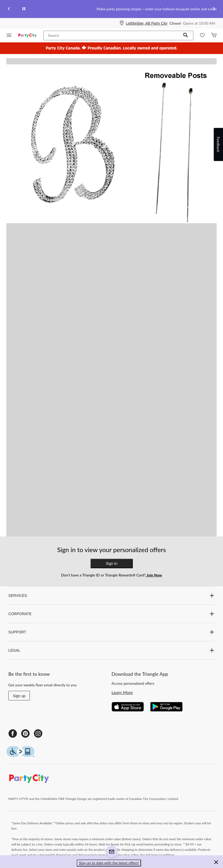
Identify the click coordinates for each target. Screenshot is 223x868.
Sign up (19, 696)
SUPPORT (112, 632)
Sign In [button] (112, 563)
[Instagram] (38, 733)
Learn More (122, 692)
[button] (186, 35)
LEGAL (112, 650)
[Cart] (214, 36)
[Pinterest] (25, 733)
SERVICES (112, 596)
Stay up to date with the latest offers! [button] (109, 863)
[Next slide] (214, 9)
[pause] (24, 9)
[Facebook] (13, 733)
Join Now (154, 575)
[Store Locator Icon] (122, 23)
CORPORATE (112, 614)
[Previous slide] (9, 9)
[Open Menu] (9, 36)
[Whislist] (202, 36)
